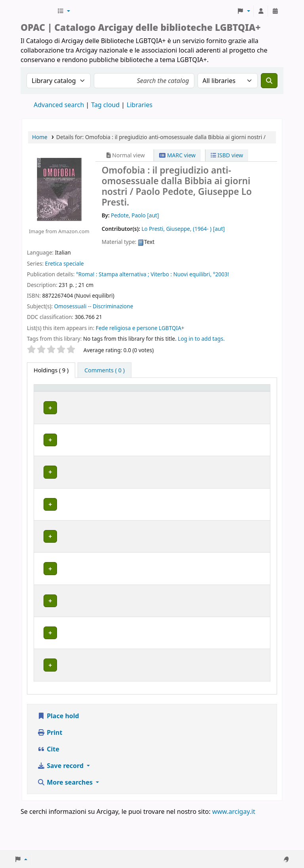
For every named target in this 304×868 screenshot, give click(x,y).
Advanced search (59, 105)
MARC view (177, 155)
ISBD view (227, 155)
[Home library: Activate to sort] (103, 396)
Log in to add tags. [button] (201, 339)
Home (40, 137)
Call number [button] (156, 395)
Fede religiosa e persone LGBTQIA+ (140, 328)
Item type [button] (44, 395)
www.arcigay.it (234, 845)
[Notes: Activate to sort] (245, 396)
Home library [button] (86, 399)
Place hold (58, 750)
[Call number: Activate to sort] (162, 396)
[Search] (269, 81)
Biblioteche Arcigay (38, 11)
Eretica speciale (65, 263)
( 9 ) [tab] (51, 370)
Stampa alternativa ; (124, 274)
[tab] (104, 370)
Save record (61, 800)
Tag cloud (105, 105)
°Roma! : (87, 274)
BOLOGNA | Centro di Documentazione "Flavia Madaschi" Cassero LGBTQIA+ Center (100, 426)
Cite (48, 783)
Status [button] (196, 399)
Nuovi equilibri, (193, 274)
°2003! (221, 274)
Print (50, 766)
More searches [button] (66, 816)
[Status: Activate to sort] (202, 396)
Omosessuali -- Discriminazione (94, 306)
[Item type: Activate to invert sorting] (49, 396)
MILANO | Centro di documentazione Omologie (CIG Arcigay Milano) (98, 538)
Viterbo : (161, 274)
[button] (64, 11)
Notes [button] (232, 399)
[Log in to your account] (261, 11)
